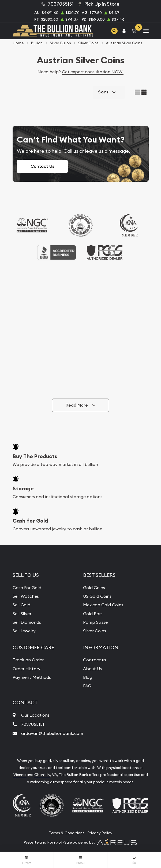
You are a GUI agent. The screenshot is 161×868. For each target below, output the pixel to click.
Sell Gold (21, 605)
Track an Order (28, 660)
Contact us (95, 660)
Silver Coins (95, 631)
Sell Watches (26, 596)
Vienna (20, 775)
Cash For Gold (27, 588)
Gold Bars (93, 614)
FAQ (87, 686)
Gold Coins (94, 588)
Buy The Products (35, 456)
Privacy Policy (100, 833)
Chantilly (42, 775)
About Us (92, 669)
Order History (27, 669)
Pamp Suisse (95, 622)
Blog (88, 677)
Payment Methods (32, 677)
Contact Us (42, 166)
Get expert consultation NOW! (93, 72)
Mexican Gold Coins (103, 605)
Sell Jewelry (24, 631)
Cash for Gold (30, 521)
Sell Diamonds (27, 622)
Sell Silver (22, 614)
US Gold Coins (97, 596)
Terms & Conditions (67, 833)
